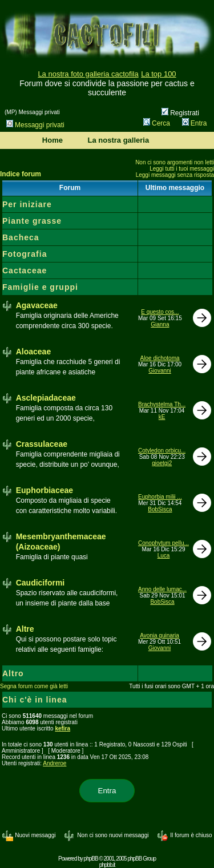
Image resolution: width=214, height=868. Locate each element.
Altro (13, 673)
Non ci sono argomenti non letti (175, 162)
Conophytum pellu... (163, 543)
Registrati (180, 113)
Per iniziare (27, 204)
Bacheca (21, 237)
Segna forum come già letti (34, 686)
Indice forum (21, 174)
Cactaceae (25, 271)
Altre (25, 629)
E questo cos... (160, 312)
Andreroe (54, 763)
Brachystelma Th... (162, 404)
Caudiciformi (41, 583)
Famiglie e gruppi (40, 287)
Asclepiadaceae (46, 398)
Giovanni (160, 371)
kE (162, 417)
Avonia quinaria (160, 635)
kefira (62, 728)
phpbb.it (107, 865)
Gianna (160, 324)
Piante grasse (32, 221)
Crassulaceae (42, 444)
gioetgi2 (162, 463)
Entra (195, 123)
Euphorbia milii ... (160, 497)
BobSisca (160, 509)
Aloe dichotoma (160, 358)
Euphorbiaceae (45, 490)
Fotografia (25, 254)
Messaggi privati (35, 125)
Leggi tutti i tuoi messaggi (182, 169)
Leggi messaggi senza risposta (175, 175)
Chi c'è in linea (35, 700)
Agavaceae (37, 305)
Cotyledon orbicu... (162, 451)
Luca (164, 556)
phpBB (91, 859)
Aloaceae (33, 352)
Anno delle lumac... (162, 589)
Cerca (157, 123)
